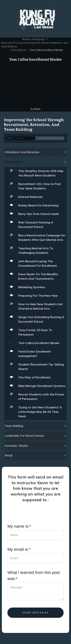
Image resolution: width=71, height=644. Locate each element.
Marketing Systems (32, 287)
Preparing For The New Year (38, 296)
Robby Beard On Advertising (38, 205)
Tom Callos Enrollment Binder (39, 343)
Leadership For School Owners (24, 436)
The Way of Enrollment (34, 377)
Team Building (14, 426)
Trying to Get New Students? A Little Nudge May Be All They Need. (40, 412)
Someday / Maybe (16, 446)
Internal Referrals (30, 197)
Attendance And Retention (22, 152)
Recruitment (14, 162)
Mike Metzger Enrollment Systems (42, 386)
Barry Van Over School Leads (39, 214)
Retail (8, 455)
